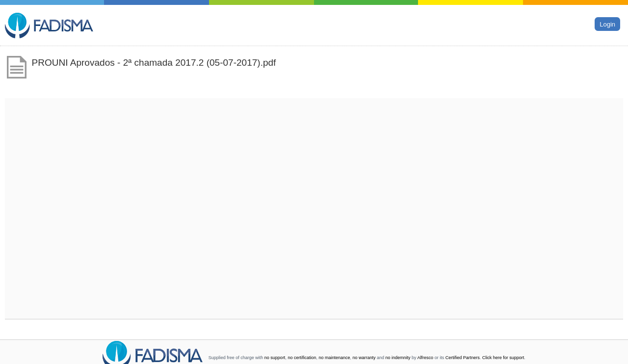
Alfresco (426, 358)
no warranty (364, 358)
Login (607, 24)
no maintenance (334, 358)
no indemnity (398, 358)
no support (275, 358)
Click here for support (503, 358)
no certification (302, 358)
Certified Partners (463, 358)
